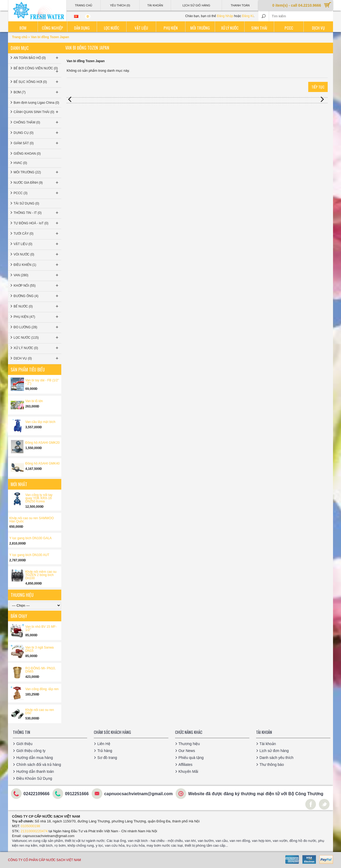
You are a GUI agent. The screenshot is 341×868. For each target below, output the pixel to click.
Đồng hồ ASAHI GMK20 (42, 443)
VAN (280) (36, 275)
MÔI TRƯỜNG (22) (36, 172)
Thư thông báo (272, 765)
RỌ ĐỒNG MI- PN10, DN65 (40, 670)
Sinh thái (259, 28)
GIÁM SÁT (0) (36, 143)
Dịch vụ (318, 28)
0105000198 (30, 826)
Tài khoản (268, 744)
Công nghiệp (52, 28)
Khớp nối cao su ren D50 (40, 711)
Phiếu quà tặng (191, 758)
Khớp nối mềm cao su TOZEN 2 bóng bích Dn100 (41, 575)
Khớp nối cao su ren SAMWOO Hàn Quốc (32, 520)
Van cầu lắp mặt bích (40, 422)
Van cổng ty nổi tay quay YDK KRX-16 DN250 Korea (39, 498)
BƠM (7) (36, 92)
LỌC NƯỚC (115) (36, 338)
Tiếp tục (318, 87)
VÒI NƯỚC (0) (36, 254)
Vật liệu (141, 28)
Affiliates (186, 765)
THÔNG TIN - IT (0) (36, 213)
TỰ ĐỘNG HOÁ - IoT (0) (36, 223)
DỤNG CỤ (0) (36, 133)
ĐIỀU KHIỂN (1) (36, 265)
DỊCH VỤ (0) (36, 358)
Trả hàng (105, 751)
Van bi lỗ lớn (34, 401)
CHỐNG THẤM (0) (36, 122)
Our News (187, 751)
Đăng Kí (248, 16)
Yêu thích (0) (120, 5)
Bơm (23, 28)
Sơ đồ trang (107, 758)
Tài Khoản (155, 5)
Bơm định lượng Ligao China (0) (36, 103)
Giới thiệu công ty (31, 751)
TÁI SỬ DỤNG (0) (26, 203)
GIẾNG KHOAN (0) (27, 154)
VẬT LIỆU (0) (36, 244)
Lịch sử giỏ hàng (196, 5)
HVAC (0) (20, 163)
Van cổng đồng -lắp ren (42, 689)
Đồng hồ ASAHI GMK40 (42, 463)
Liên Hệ (104, 744)
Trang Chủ (84, 5)
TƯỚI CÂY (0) (36, 234)
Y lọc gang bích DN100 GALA (31, 538)
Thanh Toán (240, 5)
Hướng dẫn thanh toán (35, 771)
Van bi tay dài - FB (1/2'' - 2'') (42, 382)
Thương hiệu (189, 744)
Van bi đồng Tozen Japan (50, 37)
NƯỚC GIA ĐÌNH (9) (36, 183)
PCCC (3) (36, 193)
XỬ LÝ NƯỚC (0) (36, 348)
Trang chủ (20, 37)
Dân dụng (82, 28)
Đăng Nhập (225, 16)
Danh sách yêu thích (277, 758)
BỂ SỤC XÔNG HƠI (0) (36, 82)
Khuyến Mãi (188, 771)
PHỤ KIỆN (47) (36, 317)
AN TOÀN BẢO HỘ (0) (36, 58)
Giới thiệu (24, 744)
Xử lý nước (230, 28)
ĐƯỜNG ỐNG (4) (36, 296)
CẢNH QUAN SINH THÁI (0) (36, 112)
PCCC (289, 28)
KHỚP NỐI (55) (36, 286)
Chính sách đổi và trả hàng (39, 765)
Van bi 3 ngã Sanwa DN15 (40, 649)
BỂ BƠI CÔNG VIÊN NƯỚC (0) (36, 70)
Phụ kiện (171, 28)
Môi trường (200, 28)
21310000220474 (34, 831)
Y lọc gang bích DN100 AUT (29, 555)
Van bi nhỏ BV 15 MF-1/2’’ (41, 628)
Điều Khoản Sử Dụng (34, 778)
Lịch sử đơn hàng (274, 751)
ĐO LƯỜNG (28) (36, 327)
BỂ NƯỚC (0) (36, 306)
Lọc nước (111, 28)
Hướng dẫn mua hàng (34, 758)
